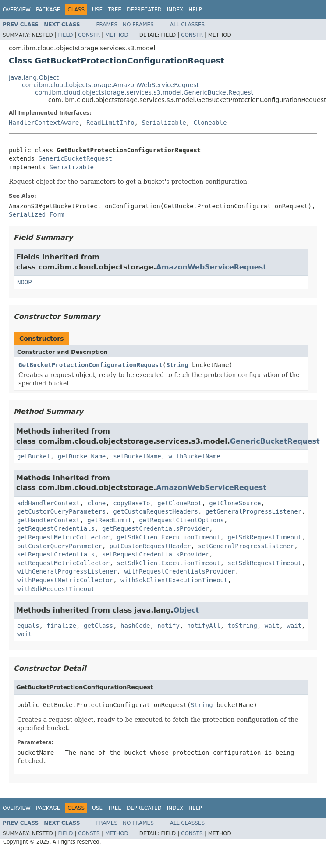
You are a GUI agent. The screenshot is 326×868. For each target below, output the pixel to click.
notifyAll (204, 626)
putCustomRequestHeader (150, 546)
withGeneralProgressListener (67, 571)
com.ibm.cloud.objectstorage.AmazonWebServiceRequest (110, 85)
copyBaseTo (131, 503)
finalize (61, 626)
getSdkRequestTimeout (264, 537)
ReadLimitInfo (110, 122)
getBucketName (82, 456)
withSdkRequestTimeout (56, 589)
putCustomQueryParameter (60, 546)
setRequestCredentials (56, 554)
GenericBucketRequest (75, 158)
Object (186, 610)
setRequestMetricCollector (63, 563)
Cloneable (210, 122)
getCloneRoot (179, 503)
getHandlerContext (48, 520)
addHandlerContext (48, 503)
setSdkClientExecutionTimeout (169, 563)
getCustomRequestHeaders (156, 511)
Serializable (164, 122)
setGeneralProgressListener (246, 546)
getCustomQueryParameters (61, 511)
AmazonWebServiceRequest (211, 267)
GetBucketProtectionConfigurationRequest (90, 365)
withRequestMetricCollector (65, 580)
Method (117, 35)
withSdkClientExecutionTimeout (174, 580)
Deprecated (144, 10)
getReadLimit (109, 520)
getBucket (34, 456)
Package (48, 10)
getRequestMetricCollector (63, 537)
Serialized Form (36, 214)
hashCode (135, 626)
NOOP (25, 282)
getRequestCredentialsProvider (156, 528)
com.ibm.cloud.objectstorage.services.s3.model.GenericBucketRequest (144, 92)
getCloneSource (235, 503)
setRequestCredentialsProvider (156, 554)
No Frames (138, 24)
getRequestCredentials (56, 528)
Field (65, 35)
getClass (98, 626)
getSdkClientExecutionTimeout (169, 537)
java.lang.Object (34, 77)
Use (97, 10)
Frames (107, 24)
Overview (17, 10)
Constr (89, 35)
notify (168, 626)
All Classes (187, 24)
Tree (115, 10)
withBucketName (195, 456)
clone (96, 503)
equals (28, 626)
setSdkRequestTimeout (264, 563)
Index (175, 10)
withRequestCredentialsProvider (179, 571)
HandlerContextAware (44, 122)
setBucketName (137, 456)
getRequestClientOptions (181, 520)
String (177, 365)
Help (195, 10)
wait (272, 626)
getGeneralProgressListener (253, 511)
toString (242, 626)
